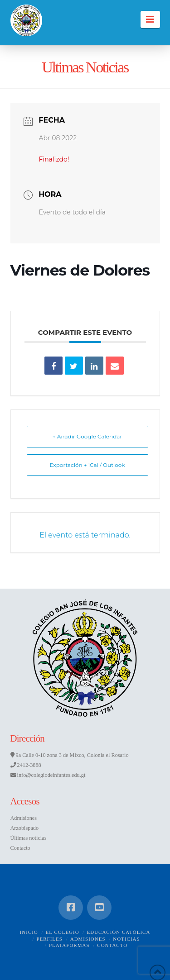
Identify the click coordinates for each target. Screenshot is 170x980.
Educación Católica (118, 932)
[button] (150, 19)
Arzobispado (25, 828)
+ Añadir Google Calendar (87, 436)
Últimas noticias (29, 838)
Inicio (29, 932)
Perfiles (49, 939)
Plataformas (69, 945)
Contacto (20, 848)
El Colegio (63, 932)
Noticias (126, 939)
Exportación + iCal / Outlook (87, 465)
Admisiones (24, 818)
